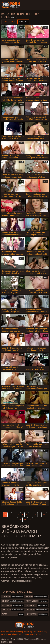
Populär (23, 22)
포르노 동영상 (35, 634)
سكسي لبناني (24, 634)
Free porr (5, 632)
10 (44, 515)
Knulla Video (9, 22)
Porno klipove (12, 634)
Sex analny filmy (16, 632)
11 (20, 520)
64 (25, 520)
